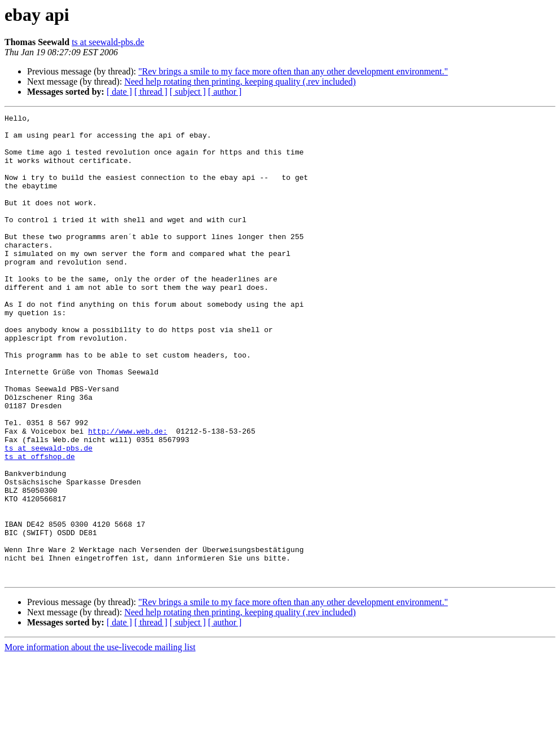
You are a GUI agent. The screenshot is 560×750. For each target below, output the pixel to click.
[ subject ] (188, 92)
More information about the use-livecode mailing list (100, 740)
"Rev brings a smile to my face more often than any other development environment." (293, 71)
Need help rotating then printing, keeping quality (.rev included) (240, 81)
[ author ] (225, 92)
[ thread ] (151, 92)
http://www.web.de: (127, 495)
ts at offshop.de (40, 526)
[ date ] (119, 92)
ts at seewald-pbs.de (108, 42)
